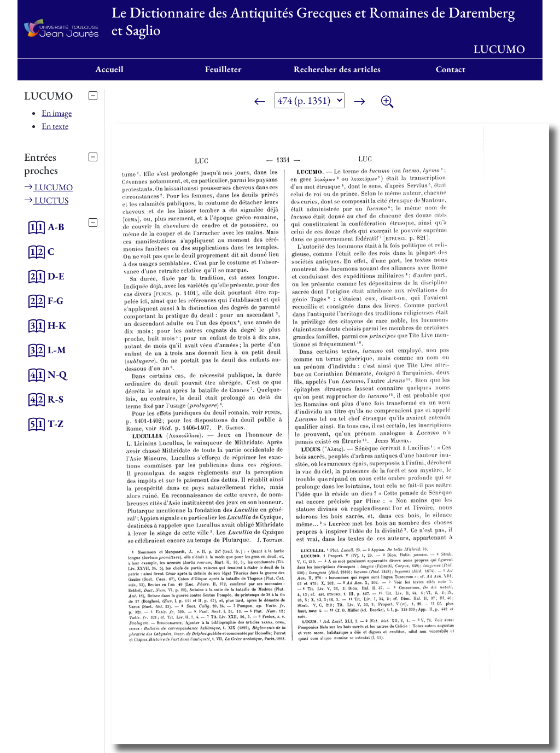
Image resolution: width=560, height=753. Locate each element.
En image (57, 113)
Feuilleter (223, 69)
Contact (451, 69)
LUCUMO (48, 187)
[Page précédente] (260, 102)
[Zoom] (387, 102)
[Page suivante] (359, 102)
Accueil (109, 69)
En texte (55, 126)
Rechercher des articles (337, 69)
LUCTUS (46, 200)
